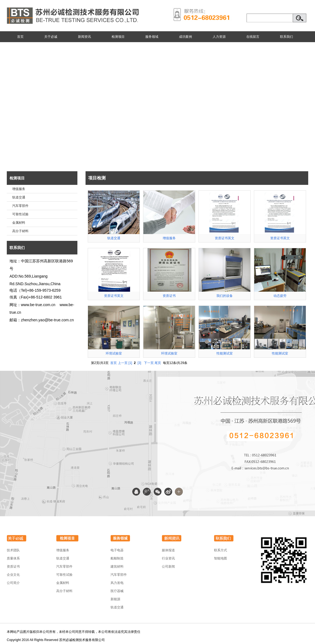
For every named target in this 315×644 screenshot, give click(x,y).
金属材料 (19, 223)
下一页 (149, 363)
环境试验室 (114, 353)
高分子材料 (20, 231)
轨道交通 (19, 197)
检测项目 (17, 178)
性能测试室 (225, 353)
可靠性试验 (20, 214)
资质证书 (169, 296)
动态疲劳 (280, 296)
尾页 (158, 363)
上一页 (123, 363)
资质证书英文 (225, 238)
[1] (130, 363)
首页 (114, 363)
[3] (139, 363)
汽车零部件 (20, 206)
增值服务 (19, 189)
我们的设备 (225, 296)
